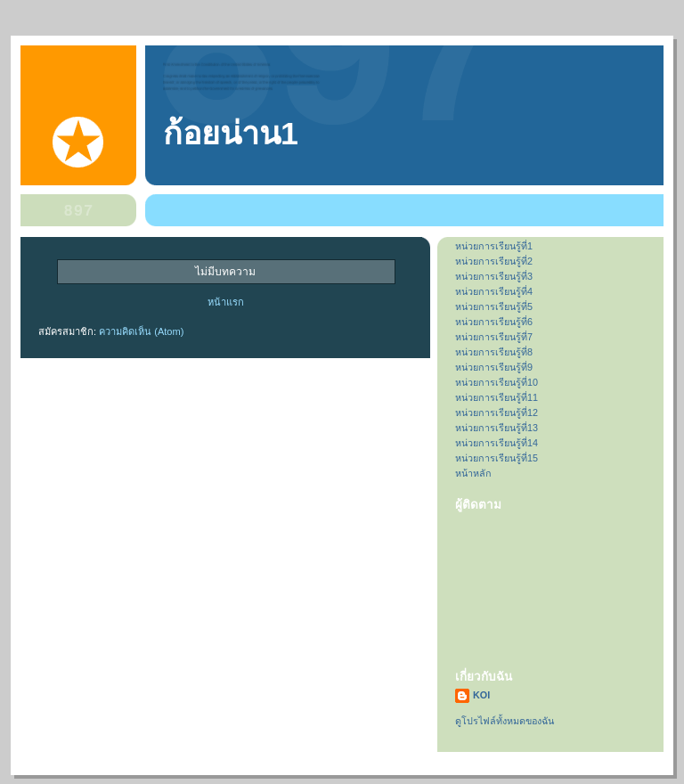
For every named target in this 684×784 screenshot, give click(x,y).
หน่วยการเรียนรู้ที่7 (494, 337)
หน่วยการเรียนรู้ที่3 (494, 276)
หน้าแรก (226, 302)
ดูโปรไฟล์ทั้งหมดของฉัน (505, 721)
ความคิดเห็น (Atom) (141, 331)
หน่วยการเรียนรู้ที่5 (494, 306)
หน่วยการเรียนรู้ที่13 (497, 428)
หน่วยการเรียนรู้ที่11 (497, 397)
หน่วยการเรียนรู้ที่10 (497, 382)
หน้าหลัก (473, 473)
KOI (481, 695)
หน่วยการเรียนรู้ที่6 (494, 322)
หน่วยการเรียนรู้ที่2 (494, 261)
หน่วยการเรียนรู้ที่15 (497, 458)
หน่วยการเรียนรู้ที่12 (497, 412)
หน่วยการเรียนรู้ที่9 (494, 367)
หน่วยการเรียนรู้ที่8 (494, 352)
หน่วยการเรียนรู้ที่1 (494, 246)
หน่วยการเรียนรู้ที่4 (494, 291)
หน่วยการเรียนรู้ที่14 (497, 443)
